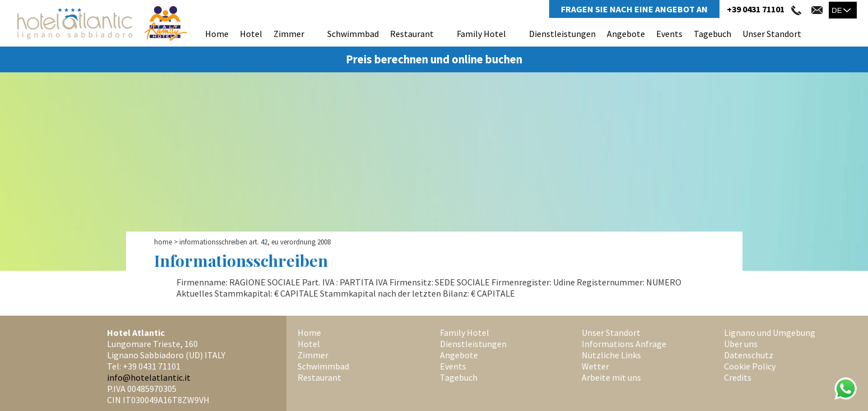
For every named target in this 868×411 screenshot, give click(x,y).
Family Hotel (481, 34)
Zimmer (289, 34)
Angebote (626, 34)
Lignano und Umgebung (770, 333)
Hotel (251, 34)
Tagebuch (712, 34)
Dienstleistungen (562, 34)
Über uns (741, 344)
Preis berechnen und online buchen (434, 59)
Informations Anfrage (624, 344)
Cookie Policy (750, 366)
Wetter (595, 366)
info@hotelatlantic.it (149, 377)
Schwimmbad (353, 34)
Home (217, 34)
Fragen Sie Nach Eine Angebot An (634, 9)
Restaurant (412, 34)
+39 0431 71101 (756, 9)
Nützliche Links (611, 355)
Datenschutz (749, 355)
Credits (738, 377)
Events (669, 34)
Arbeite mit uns (611, 377)
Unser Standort (772, 34)
